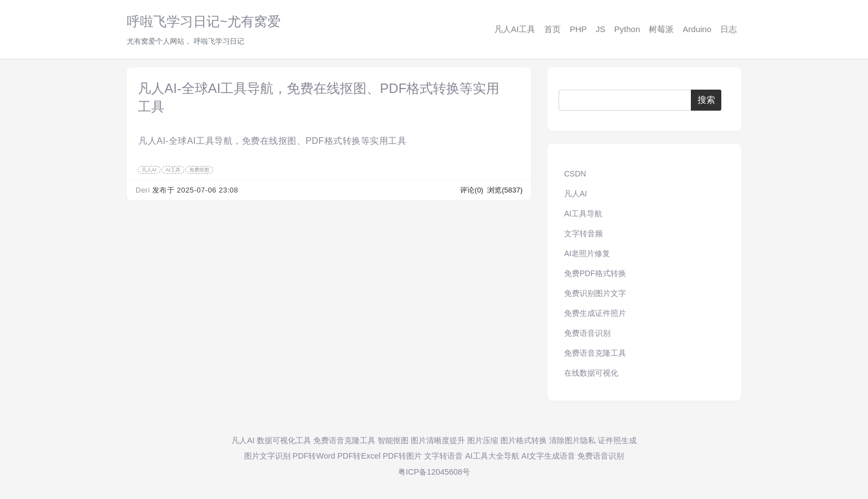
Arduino (697, 29)
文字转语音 (443, 456)
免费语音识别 (587, 333)
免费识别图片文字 (595, 293)
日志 (728, 29)
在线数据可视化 (591, 373)
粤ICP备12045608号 (434, 472)
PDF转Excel (359, 456)
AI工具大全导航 (492, 456)
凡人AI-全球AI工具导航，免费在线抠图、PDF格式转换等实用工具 (272, 141)
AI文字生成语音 (549, 456)
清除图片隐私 (572, 440)
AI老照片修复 (587, 253)
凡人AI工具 (515, 29)
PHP (578, 29)
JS (601, 29)
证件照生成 (617, 440)
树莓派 (661, 29)
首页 (552, 29)
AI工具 (173, 170)
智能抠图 (393, 440)
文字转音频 (583, 233)
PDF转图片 (402, 456)
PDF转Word (314, 456)
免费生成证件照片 (595, 313)
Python (627, 29)
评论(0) (473, 190)
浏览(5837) (505, 190)
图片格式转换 (524, 440)
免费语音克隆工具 (595, 353)
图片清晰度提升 (438, 440)
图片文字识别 (267, 456)
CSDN (575, 174)
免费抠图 (199, 170)
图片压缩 (483, 440)
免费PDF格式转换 (595, 273)
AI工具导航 (583, 214)
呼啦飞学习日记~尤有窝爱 (204, 21)
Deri (143, 190)
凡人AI (149, 170)
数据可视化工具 (284, 440)
